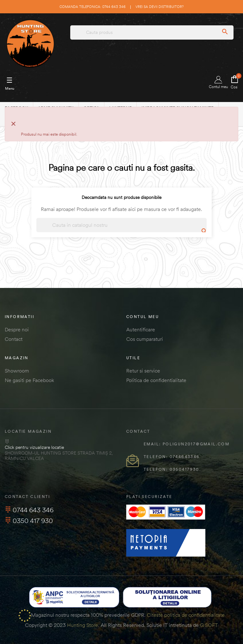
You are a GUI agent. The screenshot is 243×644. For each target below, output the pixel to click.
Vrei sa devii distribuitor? (159, 7)
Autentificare (141, 329)
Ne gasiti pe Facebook (29, 380)
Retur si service (143, 371)
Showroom (17, 371)
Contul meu (218, 83)
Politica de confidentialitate (156, 380)
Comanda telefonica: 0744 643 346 (93, 7)
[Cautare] (121, 225)
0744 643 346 (29, 510)
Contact (14, 339)
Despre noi (17, 329)
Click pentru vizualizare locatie (34, 447)
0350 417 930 (29, 521)
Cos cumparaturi (145, 339)
